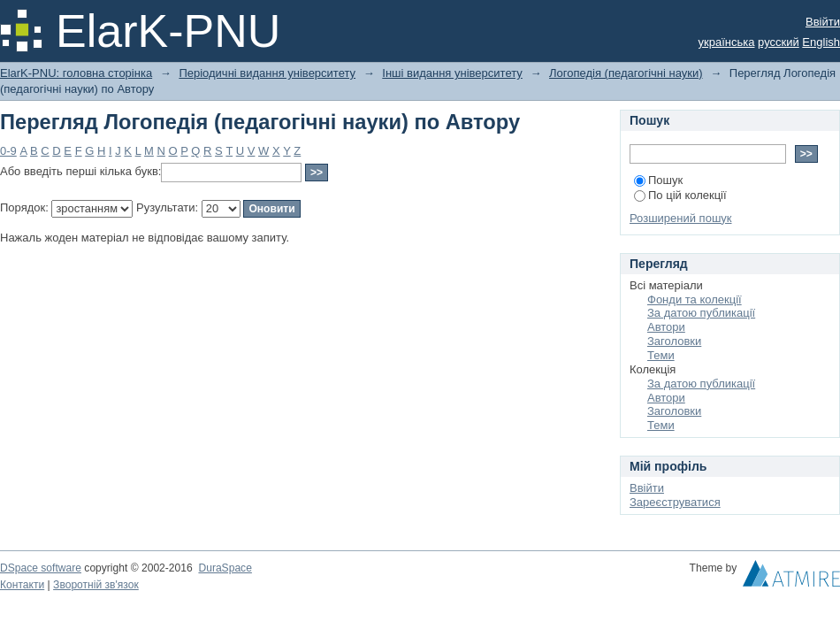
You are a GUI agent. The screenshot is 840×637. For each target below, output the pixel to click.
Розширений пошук (681, 218)
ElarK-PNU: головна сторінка (76, 73)
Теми (661, 355)
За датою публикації (701, 313)
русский (779, 42)
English (821, 42)
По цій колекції (680, 195)
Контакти (22, 585)
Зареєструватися (675, 502)
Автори (666, 327)
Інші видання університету (452, 73)
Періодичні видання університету (267, 73)
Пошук (658, 180)
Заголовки (674, 341)
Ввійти (823, 22)
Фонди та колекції (695, 299)
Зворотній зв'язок (96, 585)
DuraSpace (225, 568)
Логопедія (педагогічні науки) (626, 73)
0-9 (8, 151)
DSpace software (41, 568)
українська (727, 42)
